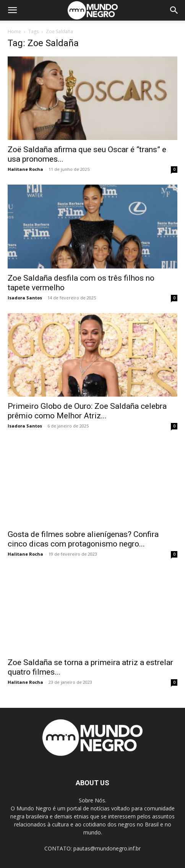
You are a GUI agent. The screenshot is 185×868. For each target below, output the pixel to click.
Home (14, 31)
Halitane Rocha (25, 169)
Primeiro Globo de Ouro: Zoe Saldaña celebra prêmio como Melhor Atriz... (87, 411)
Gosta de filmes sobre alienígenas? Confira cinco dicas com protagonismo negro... (83, 539)
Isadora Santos (25, 298)
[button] (12, 10)
